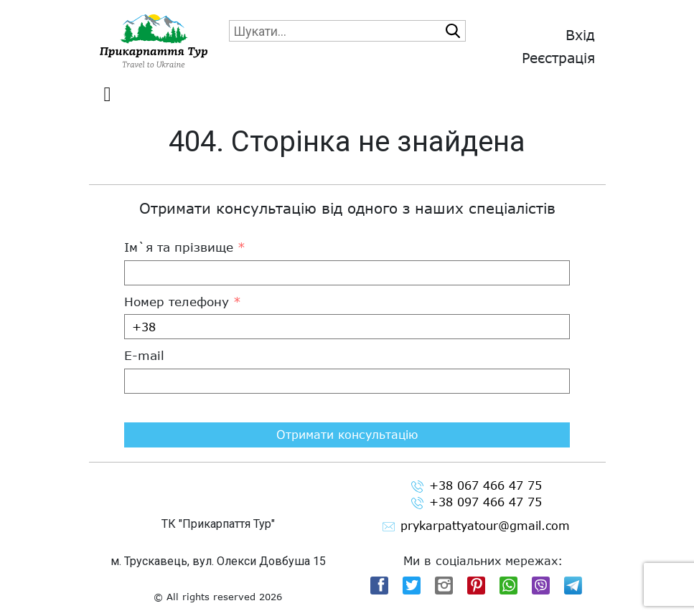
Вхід (580, 35)
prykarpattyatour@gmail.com (476, 526)
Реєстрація (558, 58)
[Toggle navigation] (108, 95)
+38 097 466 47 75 (477, 502)
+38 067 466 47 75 (477, 486)
